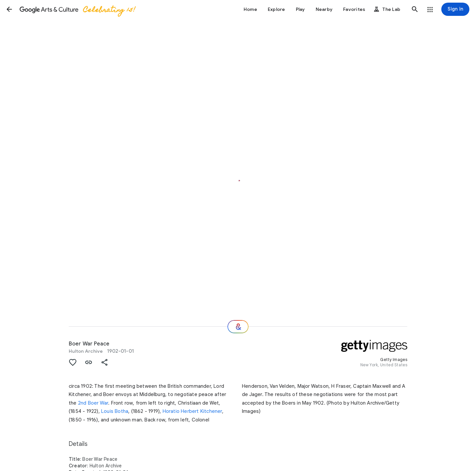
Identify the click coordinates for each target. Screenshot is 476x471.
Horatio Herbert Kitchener (192, 411)
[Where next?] (238, 327)
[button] (9, 9)
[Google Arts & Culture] (77, 9)
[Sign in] (455, 9)
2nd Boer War (93, 403)
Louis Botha (115, 411)
